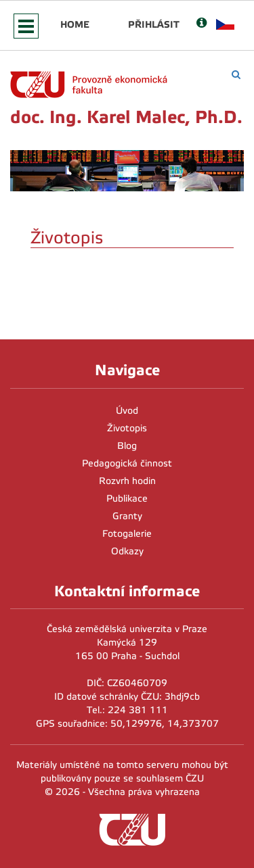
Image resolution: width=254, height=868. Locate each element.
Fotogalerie (127, 534)
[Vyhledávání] (236, 75)
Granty (127, 516)
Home (75, 24)
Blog (127, 446)
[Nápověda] (202, 24)
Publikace (127, 499)
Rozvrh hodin (127, 481)
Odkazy (127, 551)
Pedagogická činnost (127, 463)
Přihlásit (154, 24)
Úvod (127, 411)
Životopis (127, 428)
